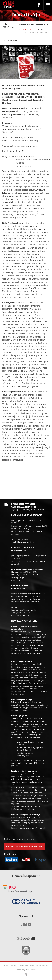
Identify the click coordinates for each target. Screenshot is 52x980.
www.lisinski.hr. (33, 673)
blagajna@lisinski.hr (26, 542)
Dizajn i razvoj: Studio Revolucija (26, 970)
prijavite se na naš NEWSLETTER (24, 846)
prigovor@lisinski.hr (25, 756)
